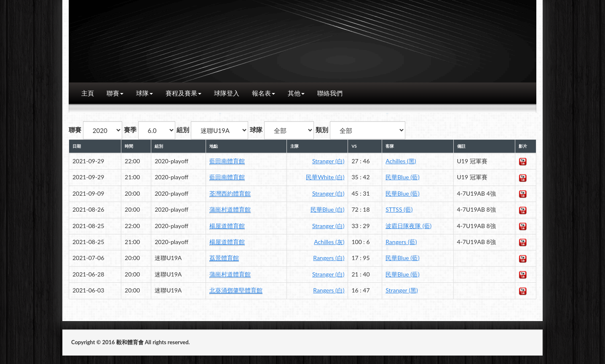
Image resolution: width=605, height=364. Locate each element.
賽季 (130, 130)
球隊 (145, 93)
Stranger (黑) (402, 290)
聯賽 (115, 93)
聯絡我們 (330, 93)
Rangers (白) (329, 258)
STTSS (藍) (399, 209)
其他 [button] (296, 93)
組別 (183, 130)
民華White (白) (325, 177)
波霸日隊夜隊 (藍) (408, 226)
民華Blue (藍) (402, 177)
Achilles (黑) (401, 161)
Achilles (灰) (329, 242)
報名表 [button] (264, 93)
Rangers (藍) (401, 242)
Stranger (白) (328, 161)
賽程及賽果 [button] (183, 93)
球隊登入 (227, 93)
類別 (322, 130)
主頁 (88, 93)
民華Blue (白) (327, 209)
